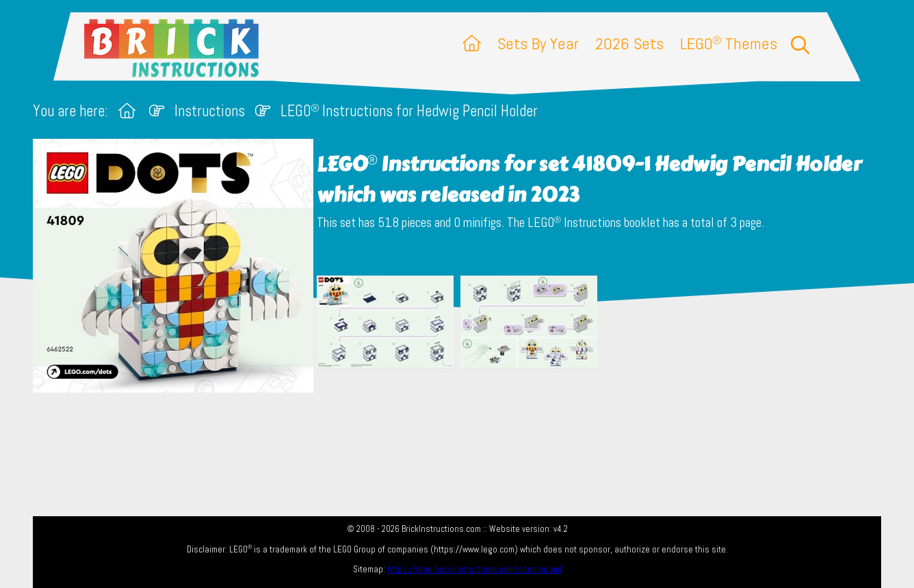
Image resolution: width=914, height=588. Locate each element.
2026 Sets (629, 43)
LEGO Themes (729, 43)
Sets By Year (538, 43)
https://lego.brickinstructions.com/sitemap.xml (474, 569)
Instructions (210, 111)
